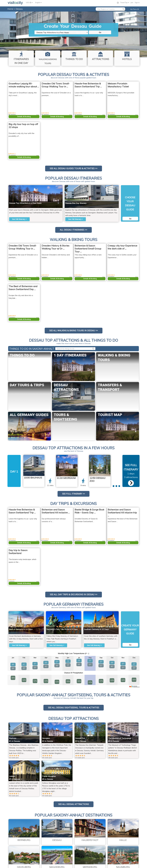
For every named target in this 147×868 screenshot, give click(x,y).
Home (10, 9)
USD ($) (29, 3)
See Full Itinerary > (19, 219)
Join (132, 3)
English (38, 3)
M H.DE (58, 186)
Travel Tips (125, 3)
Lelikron (142, 13)
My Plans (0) (135, 9)
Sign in (137, 3)
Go (100, 32)
